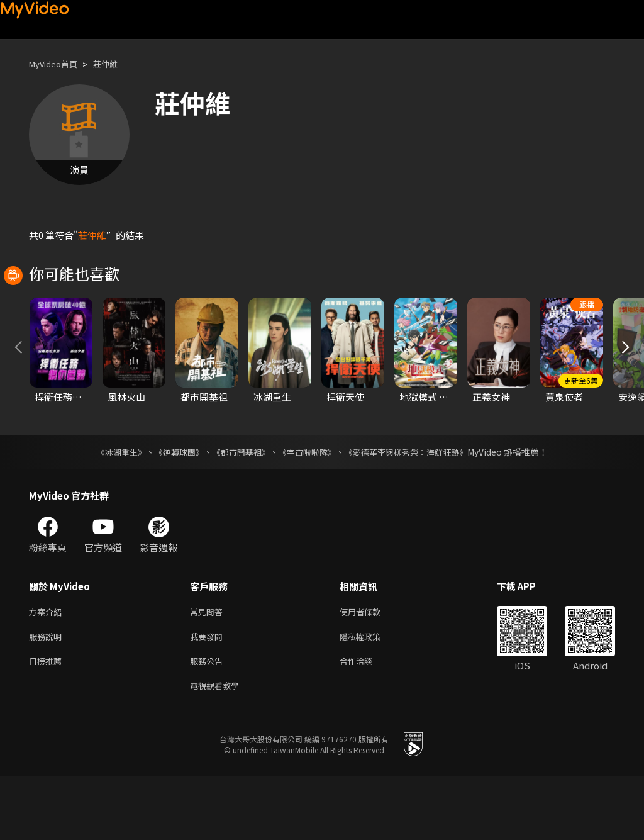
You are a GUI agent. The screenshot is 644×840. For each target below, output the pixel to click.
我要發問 (209, 695)
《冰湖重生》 (110, 508)
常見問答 (209, 669)
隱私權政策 (371, 695)
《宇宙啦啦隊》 (308, 508)
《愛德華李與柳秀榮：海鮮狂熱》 (414, 508)
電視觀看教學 (218, 748)
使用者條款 (371, 669)
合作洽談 (366, 721)
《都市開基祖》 (238, 508)
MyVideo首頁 (58, 64)
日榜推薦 (48, 721)
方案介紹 (48, 669)
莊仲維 (116, 64)
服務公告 (209, 721)
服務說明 (48, 695)
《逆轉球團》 (172, 508)
